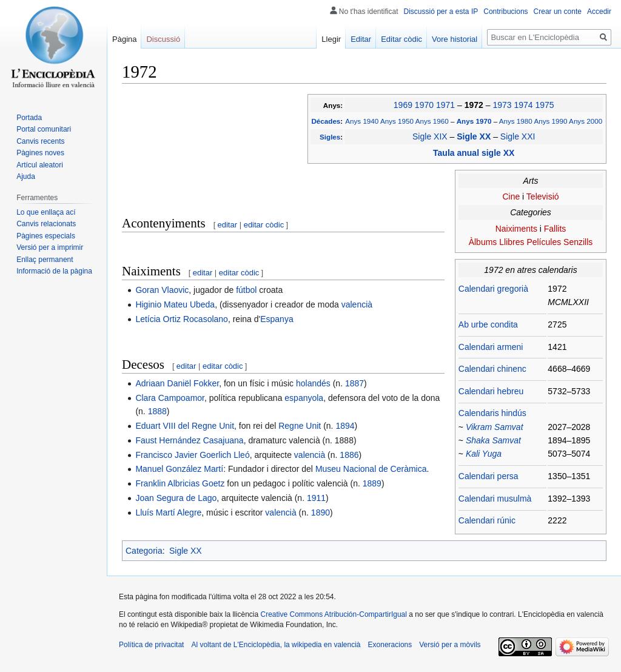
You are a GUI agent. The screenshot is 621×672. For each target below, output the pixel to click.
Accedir (599, 12)
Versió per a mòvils (450, 645)
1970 (424, 105)
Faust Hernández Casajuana (189, 440)
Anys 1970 (475, 121)
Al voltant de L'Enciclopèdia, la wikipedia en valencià (276, 645)
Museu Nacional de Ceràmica (371, 469)
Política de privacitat (151, 645)
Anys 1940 (362, 121)
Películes (544, 242)
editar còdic (264, 225)
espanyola (304, 398)
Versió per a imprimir (50, 247)
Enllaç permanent (45, 260)
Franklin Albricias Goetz (180, 483)
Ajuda (26, 176)
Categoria (144, 551)
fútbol (246, 290)
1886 (349, 455)
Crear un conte (558, 12)
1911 (316, 498)
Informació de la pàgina (54, 271)
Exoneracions (390, 645)
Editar (361, 39)
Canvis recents (40, 141)
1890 (321, 512)
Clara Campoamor (170, 398)
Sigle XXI (518, 136)
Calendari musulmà (495, 499)
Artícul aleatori (40, 165)
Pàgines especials (46, 236)
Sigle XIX (430, 136)
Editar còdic (401, 39)
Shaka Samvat (493, 440)
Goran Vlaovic (162, 290)
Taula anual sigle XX (474, 153)
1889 (372, 483)
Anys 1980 (516, 121)
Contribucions (505, 12)
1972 (475, 105)
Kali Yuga (484, 454)
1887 (354, 383)
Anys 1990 (550, 121)
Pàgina (124, 39)
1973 (502, 105)
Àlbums (483, 242)
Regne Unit (300, 426)
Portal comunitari (44, 129)
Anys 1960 (432, 121)
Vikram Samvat (495, 427)
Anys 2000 (586, 121)
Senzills (578, 242)
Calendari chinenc (492, 369)
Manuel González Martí (179, 469)
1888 (157, 411)
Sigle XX (475, 136)
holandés (313, 383)
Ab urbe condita (488, 324)
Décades (326, 121)
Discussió (163, 39)
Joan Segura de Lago (176, 498)
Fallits (555, 229)
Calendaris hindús (492, 413)
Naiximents (516, 229)
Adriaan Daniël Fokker (177, 383)
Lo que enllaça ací (46, 212)
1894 (345, 426)
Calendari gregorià (493, 289)
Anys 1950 (397, 121)
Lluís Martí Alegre (168, 512)
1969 (403, 105)
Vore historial (455, 39)
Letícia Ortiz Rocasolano (182, 319)
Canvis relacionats (46, 224)
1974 (523, 105)
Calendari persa (488, 476)
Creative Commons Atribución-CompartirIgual (333, 614)
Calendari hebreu (491, 391)
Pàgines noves (40, 153)
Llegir (331, 39)
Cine (511, 197)
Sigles (330, 137)
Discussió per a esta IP (441, 12)
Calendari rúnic (487, 520)
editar (228, 225)
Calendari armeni (491, 347)
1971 (445, 105)
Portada (29, 118)
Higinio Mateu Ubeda (175, 304)
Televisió (543, 197)
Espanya (277, 319)
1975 (544, 105)
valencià (357, 304)
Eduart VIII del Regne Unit (185, 426)
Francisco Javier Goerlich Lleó (192, 455)
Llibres (512, 242)
